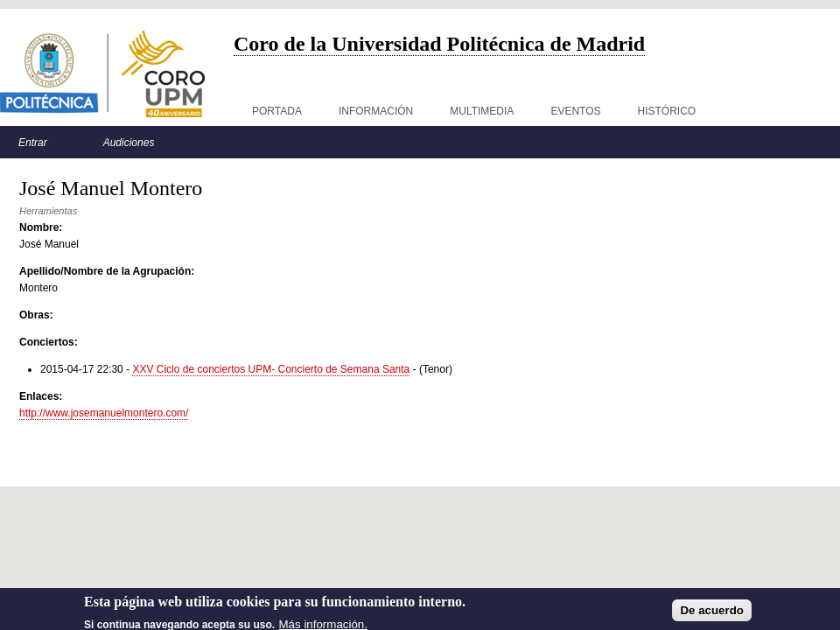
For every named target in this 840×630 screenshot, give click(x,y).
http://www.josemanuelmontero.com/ (104, 413)
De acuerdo (712, 615)
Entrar (33, 143)
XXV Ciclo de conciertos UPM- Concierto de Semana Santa (271, 369)
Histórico (667, 111)
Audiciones (129, 143)
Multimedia (482, 111)
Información (376, 111)
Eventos (575, 111)
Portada (277, 111)
